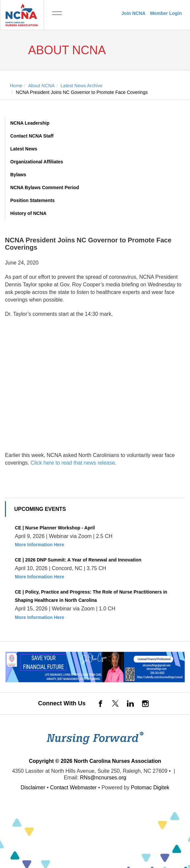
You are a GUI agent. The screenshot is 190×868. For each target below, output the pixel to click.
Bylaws (18, 175)
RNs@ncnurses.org (103, 778)
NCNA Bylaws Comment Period (45, 187)
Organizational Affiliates (37, 162)
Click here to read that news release (73, 463)
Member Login (166, 13)
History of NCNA (28, 213)
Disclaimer (33, 787)
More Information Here (39, 545)
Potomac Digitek (150, 787)
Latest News (24, 149)
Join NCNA (133, 13)
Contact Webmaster (74, 787)
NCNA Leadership (30, 123)
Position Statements (33, 200)
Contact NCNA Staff (32, 136)
